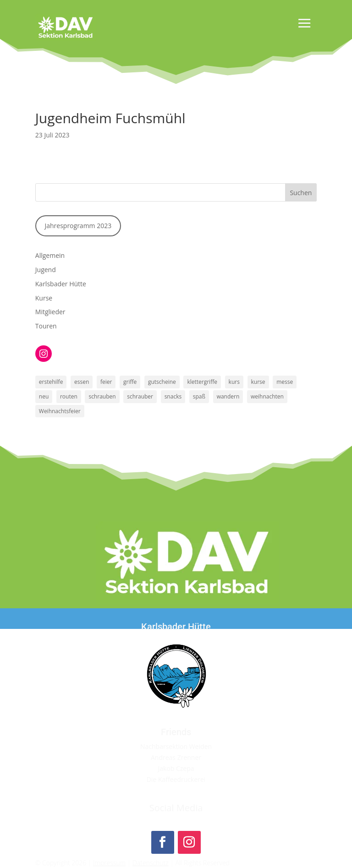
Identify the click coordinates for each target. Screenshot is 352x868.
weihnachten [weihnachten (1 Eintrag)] (267, 396)
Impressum (109, 863)
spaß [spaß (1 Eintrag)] (199, 396)
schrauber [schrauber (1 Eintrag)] (140, 396)
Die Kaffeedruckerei (176, 779)
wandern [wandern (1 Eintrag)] (228, 396)
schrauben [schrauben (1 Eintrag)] (102, 396)
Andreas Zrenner (176, 757)
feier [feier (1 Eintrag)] (106, 382)
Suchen (301, 193)
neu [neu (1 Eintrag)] (44, 396)
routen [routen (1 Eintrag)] (69, 396)
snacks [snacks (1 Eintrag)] (173, 396)
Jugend (46, 270)
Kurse (44, 298)
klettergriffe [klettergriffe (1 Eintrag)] (202, 382)
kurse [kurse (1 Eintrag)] (258, 382)
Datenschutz (151, 863)
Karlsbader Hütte (61, 284)
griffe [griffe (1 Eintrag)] (130, 382)
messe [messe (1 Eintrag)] (285, 382)
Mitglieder (50, 312)
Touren (46, 326)
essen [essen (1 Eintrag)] (82, 382)
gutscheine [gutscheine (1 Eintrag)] (162, 382)
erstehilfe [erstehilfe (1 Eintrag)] (51, 382)
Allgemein (50, 255)
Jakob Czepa (176, 768)
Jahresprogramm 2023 (78, 226)
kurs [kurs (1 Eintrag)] (234, 382)
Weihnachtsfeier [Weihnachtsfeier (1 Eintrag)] (60, 411)
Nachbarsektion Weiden (176, 746)
